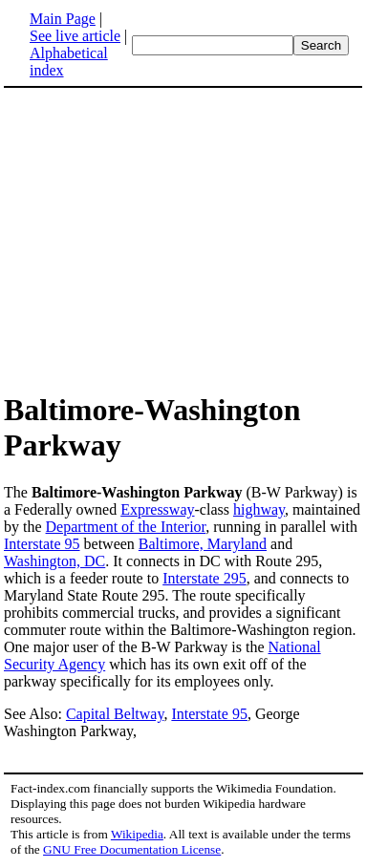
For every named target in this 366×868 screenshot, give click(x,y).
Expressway (157, 509)
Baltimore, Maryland (203, 544)
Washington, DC (54, 561)
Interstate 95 (42, 544)
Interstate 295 (205, 578)
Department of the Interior (126, 527)
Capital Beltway (115, 714)
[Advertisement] (164, 239)
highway (259, 509)
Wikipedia (137, 834)
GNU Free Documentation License (132, 849)
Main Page (63, 19)
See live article (75, 36)
